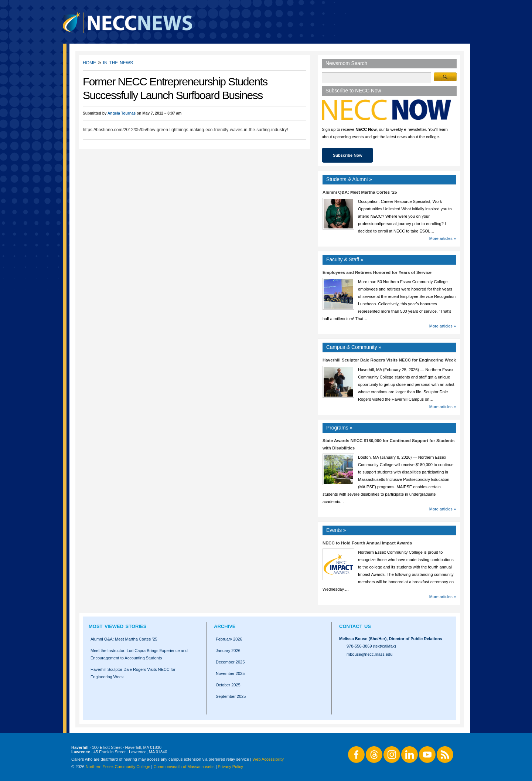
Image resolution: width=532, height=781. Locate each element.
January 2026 (228, 651)
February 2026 (229, 639)
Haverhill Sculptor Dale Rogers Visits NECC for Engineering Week (389, 360)
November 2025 (230, 673)
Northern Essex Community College (118, 767)
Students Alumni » (349, 179)
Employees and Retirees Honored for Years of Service (377, 272)
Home (89, 62)
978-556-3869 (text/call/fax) (371, 646)
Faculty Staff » (345, 260)
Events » (336, 530)
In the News (118, 62)
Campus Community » (354, 347)
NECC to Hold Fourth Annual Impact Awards (367, 543)
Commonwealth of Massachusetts (184, 767)
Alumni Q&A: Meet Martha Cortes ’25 (360, 192)
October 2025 (228, 685)
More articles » (443, 238)
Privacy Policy (231, 767)
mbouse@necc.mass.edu (369, 654)
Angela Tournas (122, 113)
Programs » (339, 428)
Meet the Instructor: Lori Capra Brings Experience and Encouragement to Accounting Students (139, 654)
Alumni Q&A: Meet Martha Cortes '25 (124, 639)
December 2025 (230, 662)
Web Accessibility (268, 759)
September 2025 (231, 696)
